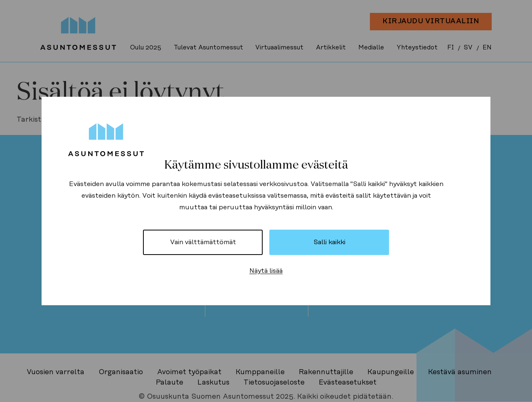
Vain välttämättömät (203, 242)
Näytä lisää (266, 271)
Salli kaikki (329, 242)
